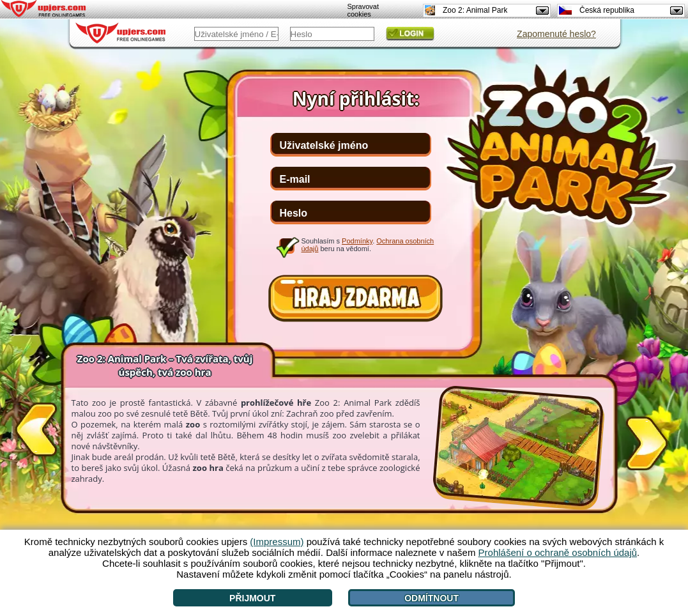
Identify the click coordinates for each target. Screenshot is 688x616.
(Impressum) (277, 542)
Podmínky (357, 241)
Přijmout (252, 598)
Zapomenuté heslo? (556, 34)
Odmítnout (432, 598)
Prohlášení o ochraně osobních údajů (558, 552)
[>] (647, 441)
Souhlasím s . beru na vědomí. (368, 245)
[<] (36, 432)
